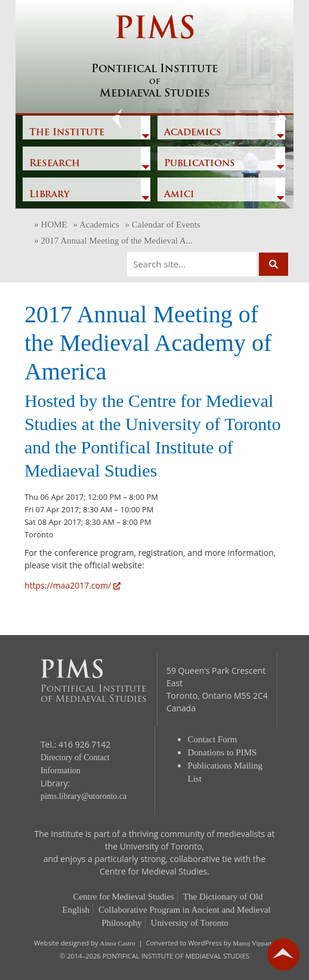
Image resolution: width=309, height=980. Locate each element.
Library (49, 195)
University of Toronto (190, 923)
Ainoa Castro (117, 943)
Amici (179, 195)
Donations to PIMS (223, 752)
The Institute (67, 133)
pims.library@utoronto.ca (84, 796)
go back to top (283, 954)
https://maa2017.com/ (72, 585)
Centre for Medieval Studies (123, 897)
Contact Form (213, 739)
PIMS (154, 58)
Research (55, 164)
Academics (193, 133)
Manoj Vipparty (254, 943)
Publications (200, 164)
